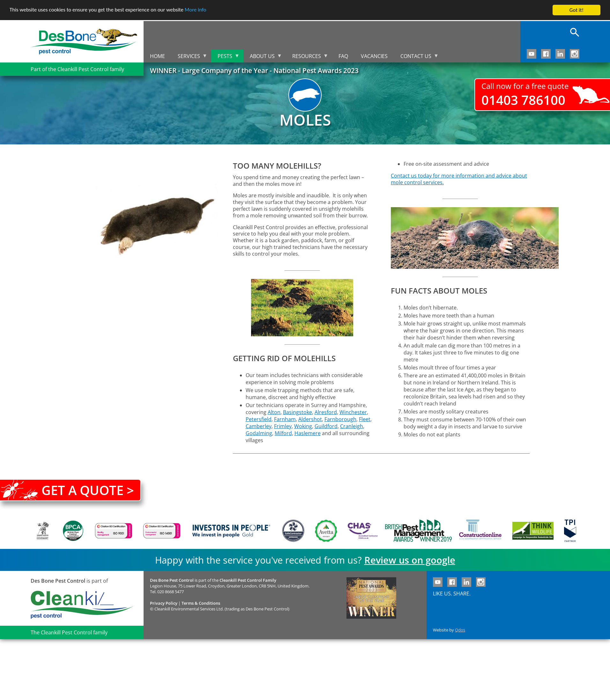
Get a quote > (88, 490)
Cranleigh (352, 426)
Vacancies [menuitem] (374, 56)
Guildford (326, 426)
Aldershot (310, 419)
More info (196, 10)
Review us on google (410, 560)
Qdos (460, 630)
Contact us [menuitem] (416, 58)
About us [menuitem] (263, 58)
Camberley (259, 426)
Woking (303, 426)
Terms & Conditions (201, 603)
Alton (274, 412)
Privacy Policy (164, 603)
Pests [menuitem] (225, 58)
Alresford (326, 412)
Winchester (353, 412)
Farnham (285, 419)
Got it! (577, 10)
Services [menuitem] (189, 58)
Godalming (259, 433)
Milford (283, 433)
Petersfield (259, 419)
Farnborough (340, 419)
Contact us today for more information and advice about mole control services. (459, 179)
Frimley (283, 426)
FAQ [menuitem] (343, 56)
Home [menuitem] (157, 56)
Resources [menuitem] (307, 58)
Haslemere (308, 433)
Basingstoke (298, 412)
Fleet (365, 419)
